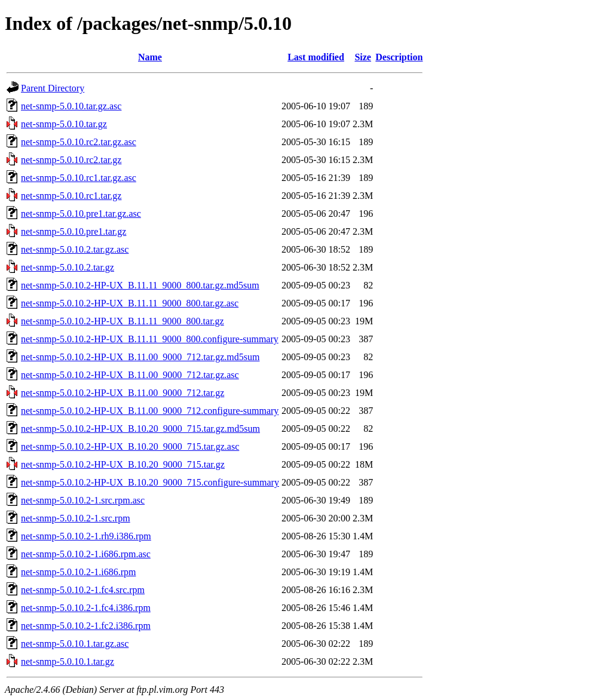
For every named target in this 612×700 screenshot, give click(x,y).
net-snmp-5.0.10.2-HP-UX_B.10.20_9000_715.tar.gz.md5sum (140, 429)
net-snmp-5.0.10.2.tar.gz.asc (75, 249)
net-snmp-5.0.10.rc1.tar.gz (71, 196)
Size (363, 57)
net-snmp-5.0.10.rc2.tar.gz (71, 160)
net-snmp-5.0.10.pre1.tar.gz (74, 231)
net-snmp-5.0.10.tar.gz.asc (71, 106)
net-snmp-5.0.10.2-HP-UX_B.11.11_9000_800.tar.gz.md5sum (140, 285)
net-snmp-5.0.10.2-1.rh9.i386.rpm (86, 536)
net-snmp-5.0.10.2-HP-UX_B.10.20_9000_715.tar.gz (123, 464)
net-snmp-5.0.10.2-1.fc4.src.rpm (83, 590)
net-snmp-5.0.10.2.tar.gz (68, 267)
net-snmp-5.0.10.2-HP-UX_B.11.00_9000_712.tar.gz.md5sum (140, 357)
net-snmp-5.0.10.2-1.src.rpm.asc (83, 500)
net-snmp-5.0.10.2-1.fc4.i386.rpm (86, 608)
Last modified (316, 57)
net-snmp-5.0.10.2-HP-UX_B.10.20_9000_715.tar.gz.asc (130, 446)
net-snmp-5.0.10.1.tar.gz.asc (75, 644)
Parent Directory (53, 88)
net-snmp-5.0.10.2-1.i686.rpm (78, 572)
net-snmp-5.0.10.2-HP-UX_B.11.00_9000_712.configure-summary (150, 411)
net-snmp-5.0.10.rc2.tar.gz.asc (79, 142)
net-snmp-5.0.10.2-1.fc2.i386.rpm (86, 626)
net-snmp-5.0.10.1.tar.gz (68, 661)
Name (150, 57)
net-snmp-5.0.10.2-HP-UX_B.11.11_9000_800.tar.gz (123, 321)
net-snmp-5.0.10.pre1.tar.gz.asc (81, 214)
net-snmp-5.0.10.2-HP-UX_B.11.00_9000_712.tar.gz (123, 393)
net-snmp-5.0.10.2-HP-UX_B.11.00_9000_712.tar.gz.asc (130, 375)
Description (399, 57)
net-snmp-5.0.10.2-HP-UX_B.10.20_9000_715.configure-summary (150, 482)
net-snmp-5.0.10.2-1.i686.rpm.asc (86, 554)
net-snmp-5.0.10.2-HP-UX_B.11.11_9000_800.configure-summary (150, 339)
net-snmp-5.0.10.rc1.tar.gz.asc (79, 178)
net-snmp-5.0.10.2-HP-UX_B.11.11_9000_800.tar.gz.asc (130, 303)
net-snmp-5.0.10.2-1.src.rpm (76, 518)
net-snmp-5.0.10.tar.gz (64, 124)
